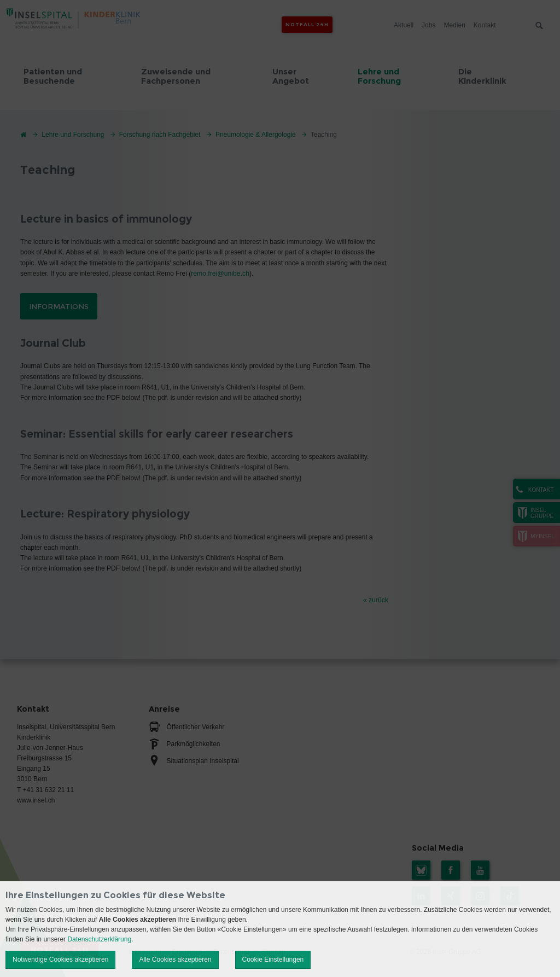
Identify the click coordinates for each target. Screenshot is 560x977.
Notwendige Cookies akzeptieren (60, 959)
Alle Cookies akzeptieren (175, 959)
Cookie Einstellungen (273, 959)
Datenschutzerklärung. (100, 939)
